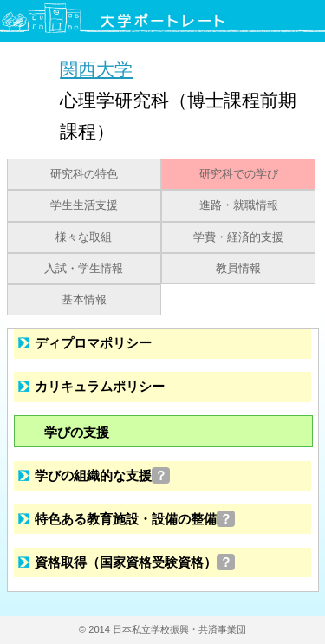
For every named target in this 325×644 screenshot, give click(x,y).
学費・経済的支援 (238, 237)
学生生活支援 (84, 205)
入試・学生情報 (84, 269)
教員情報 (238, 269)
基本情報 (84, 300)
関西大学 (96, 69)
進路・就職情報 (239, 205)
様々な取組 (84, 237)
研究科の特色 (84, 174)
